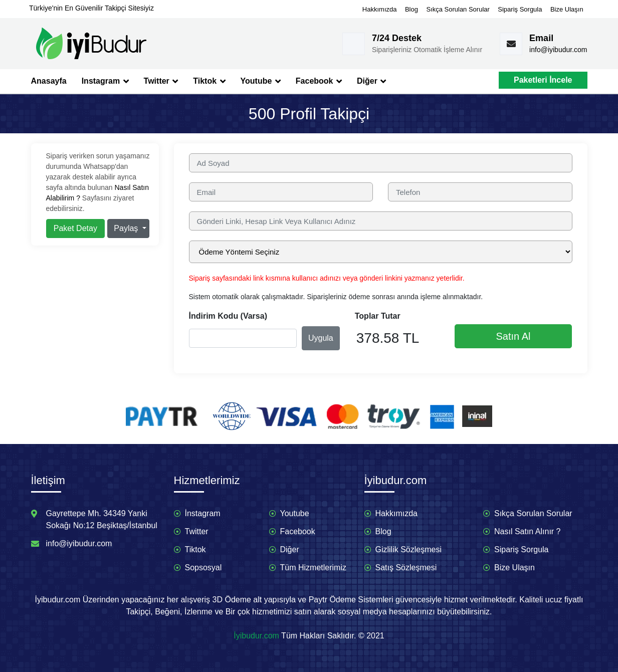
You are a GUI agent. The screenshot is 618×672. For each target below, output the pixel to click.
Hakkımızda (380, 9)
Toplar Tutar (378, 316)
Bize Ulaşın (567, 9)
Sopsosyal (203, 568)
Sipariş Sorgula (520, 9)
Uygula (321, 338)
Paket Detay (75, 228)
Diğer (371, 81)
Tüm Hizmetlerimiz (313, 568)
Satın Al (513, 336)
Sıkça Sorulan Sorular (458, 9)
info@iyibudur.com (558, 50)
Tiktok (209, 81)
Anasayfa (49, 81)
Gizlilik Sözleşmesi (408, 549)
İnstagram (203, 513)
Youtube (261, 81)
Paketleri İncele (543, 80)
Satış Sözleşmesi (406, 568)
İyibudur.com (256, 636)
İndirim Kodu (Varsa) (228, 316)
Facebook (319, 81)
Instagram (105, 81)
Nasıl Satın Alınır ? (528, 531)
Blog (411, 9)
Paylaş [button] (127, 228)
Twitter (161, 81)
